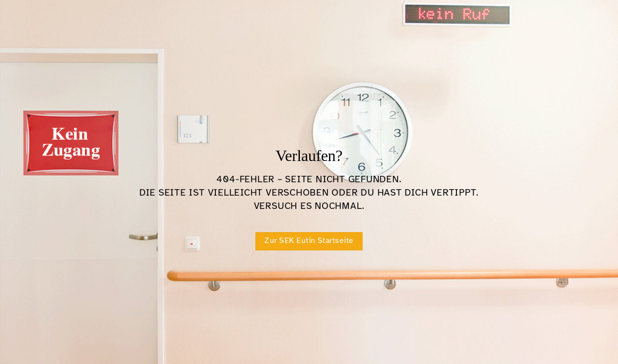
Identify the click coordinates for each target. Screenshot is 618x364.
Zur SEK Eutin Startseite (309, 241)
